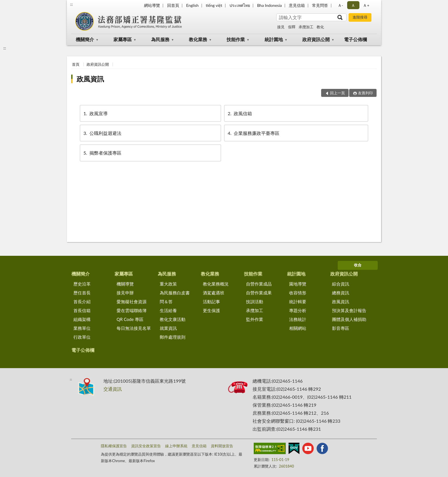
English (192, 5)
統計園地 (274, 39)
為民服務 (160, 39)
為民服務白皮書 (175, 293)
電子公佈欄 (355, 39)
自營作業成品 (259, 284)
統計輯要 (298, 302)
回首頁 (173, 5)
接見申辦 (125, 293)
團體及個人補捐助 (349, 319)
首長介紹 (82, 302)
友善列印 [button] (365, 93)
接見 (281, 27)
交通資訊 (113, 389)
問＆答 (166, 302)
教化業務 (198, 39)
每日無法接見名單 (134, 328)
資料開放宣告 (222, 446)
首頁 (76, 64)
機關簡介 (85, 39)
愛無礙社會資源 (132, 302)
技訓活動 (255, 302)
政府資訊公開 (316, 39)
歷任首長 (82, 293)
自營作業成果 (259, 293)
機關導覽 (125, 284)
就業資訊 (168, 328)
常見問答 (320, 5)
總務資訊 (341, 293)
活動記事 (211, 302)
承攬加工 (306, 27)
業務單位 (82, 328)
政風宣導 (95, 113)
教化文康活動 (173, 319)
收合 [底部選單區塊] (358, 265)
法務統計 (298, 319)
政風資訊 (90, 79)
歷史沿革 (82, 284)
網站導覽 (152, 5)
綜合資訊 (341, 284)
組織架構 (82, 319)
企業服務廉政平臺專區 (253, 133)
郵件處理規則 (173, 337)
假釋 (292, 27)
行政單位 (82, 337)
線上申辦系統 (176, 446)
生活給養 (168, 310)
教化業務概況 (216, 284)
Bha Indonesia (270, 5)
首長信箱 (82, 310)
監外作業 (255, 319)
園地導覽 (298, 284)
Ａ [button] (353, 5)
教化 (320, 27)
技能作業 (236, 39)
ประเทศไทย (240, 5)
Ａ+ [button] (366, 5)
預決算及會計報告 (349, 310)
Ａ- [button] (340, 5)
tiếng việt (214, 5)
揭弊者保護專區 (102, 153)
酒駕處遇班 (214, 293)
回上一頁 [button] (337, 93)
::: (71, 4)
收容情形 (298, 293)
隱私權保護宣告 (114, 446)
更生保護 (211, 310)
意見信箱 (297, 5)
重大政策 (168, 284)
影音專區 (341, 328)
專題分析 (298, 310)
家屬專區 (123, 39)
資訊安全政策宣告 (146, 446)
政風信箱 (239, 113)
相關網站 (298, 328)
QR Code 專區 (130, 319)
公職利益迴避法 (102, 133)
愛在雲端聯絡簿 (132, 310)
